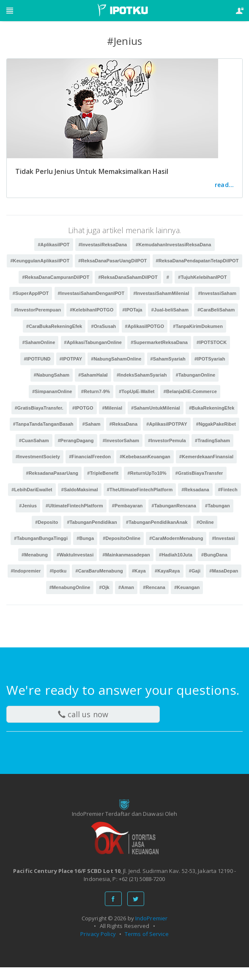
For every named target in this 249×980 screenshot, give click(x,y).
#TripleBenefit (103, 473)
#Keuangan (187, 587)
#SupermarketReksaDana (159, 342)
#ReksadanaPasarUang (52, 473)
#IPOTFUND (37, 359)
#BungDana (214, 555)
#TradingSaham (212, 440)
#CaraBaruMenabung (99, 571)
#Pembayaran (127, 506)
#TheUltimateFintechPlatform (140, 490)
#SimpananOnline (52, 391)
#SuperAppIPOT (31, 293)
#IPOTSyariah (210, 359)
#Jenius (28, 506)
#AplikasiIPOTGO (145, 326)
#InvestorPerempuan (38, 310)
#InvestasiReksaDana (103, 245)
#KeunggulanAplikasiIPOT (40, 261)
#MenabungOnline (70, 587)
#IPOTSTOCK (212, 342)
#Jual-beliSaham (170, 310)
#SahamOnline (39, 342)
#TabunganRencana (174, 506)
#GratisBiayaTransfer (199, 473)
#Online (205, 522)
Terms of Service (147, 934)
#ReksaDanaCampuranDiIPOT (56, 277)
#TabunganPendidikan (92, 522)
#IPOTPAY (71, 359)
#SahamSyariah (168, 359)
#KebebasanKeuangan (145, 457)
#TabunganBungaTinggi (41, 538)
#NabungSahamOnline (116, 359)
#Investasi (224, 538)
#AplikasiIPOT (53, 245)
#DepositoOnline (122, 538)
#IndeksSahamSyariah (142, 375)
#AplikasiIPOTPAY (167, 424)
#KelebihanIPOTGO (92, 310)
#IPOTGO (83, 408)
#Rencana (154, 587)
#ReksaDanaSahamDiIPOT (128, 277)
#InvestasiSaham (217, 293)
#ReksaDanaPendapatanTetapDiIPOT (197, 261)
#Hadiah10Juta (176, 555)
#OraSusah (103, 326)
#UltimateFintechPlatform (74, 506)
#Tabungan (218, 506)
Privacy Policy (98, 934)
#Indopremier (26, 571)
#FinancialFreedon (90, 457)
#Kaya (139, 571)
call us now (83, 714)
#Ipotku (58, 571)
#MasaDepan (224, 571)
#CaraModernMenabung (176, 538)
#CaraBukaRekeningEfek (54, 326)
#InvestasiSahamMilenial (161, 293)
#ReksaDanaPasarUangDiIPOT (112, 261)
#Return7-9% (96, 391)
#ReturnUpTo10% (147, 473)
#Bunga (85, 538)
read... (224, 185)
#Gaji (195, 571)
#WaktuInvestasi (75, 555)
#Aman (126, 587)
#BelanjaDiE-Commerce (190, 391)
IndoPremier (151, 918)
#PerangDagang (76, 440)
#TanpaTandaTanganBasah (43, 424)
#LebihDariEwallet (32, 490)
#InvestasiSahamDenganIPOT (91, 293)
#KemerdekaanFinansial (206, 457)
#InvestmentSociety (38, 457)
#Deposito (47, 522)
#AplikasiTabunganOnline (93, 342)
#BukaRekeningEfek (212, 408)
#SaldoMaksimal (80, 490)
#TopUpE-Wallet (137, 391)
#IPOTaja (133, 310)
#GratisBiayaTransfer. (39, 408)
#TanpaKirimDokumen (198, 326)
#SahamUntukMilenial (156, 408)
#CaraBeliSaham (216, 310)
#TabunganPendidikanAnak (157, 522)
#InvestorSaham (121, 440)
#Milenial (112, 408)
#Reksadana (195, 490)
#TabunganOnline (196, 375)
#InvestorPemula (167, 440)
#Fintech (228, 490)
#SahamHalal (93, 375)
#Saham (92, 424)
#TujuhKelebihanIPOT (202, 277)
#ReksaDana (123, 424)
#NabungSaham (52, 375)
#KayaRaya (167, 571)
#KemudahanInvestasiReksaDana (173, 245)
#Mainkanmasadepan (126, 555)
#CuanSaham (34, 440)
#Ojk (104, 587)
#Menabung (35, 555)
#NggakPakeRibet (216, 424)
